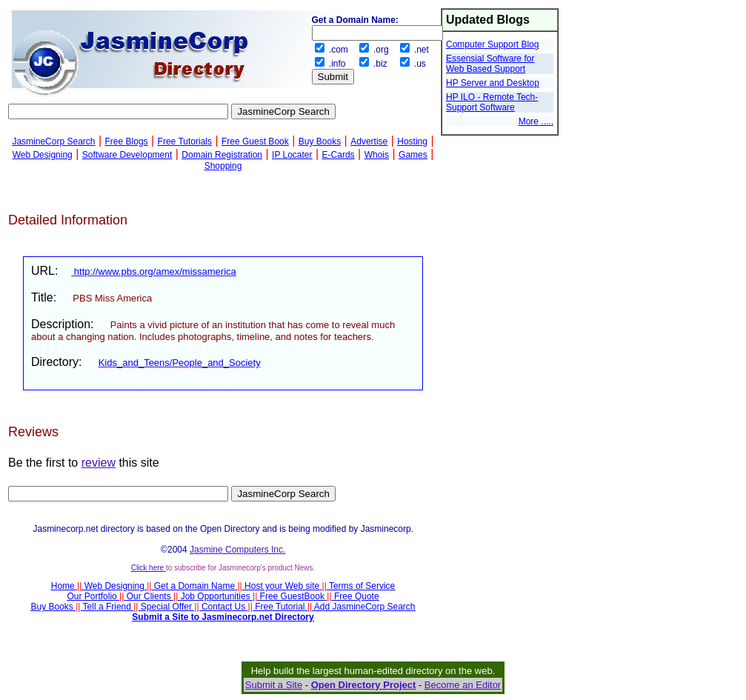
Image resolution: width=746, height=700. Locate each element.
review (99, 463)
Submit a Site (274, 685)
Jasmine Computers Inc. (237, 550)
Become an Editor (463, 685)
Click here (149, 568)
